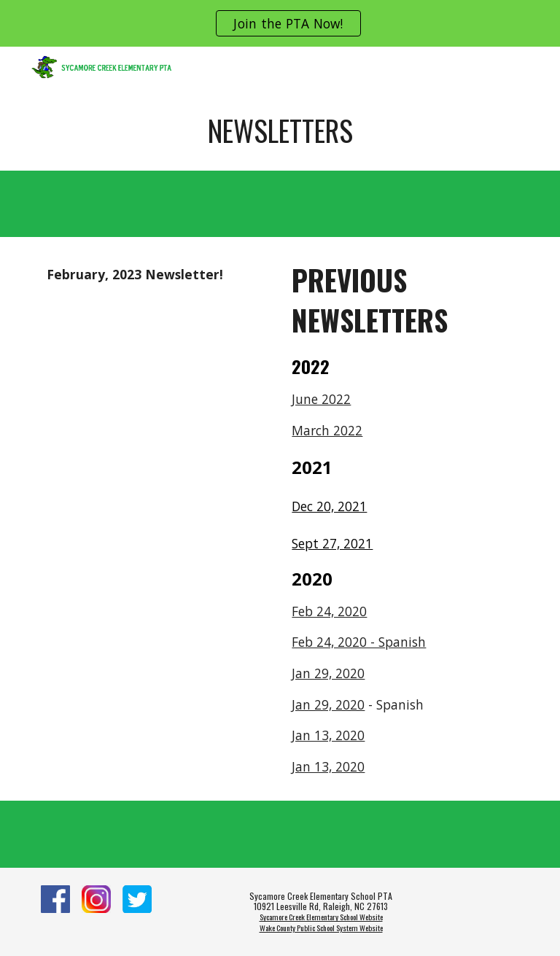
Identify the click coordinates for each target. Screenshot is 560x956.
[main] (280, 131)
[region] (280, 23)
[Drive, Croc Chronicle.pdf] (157, 381)
